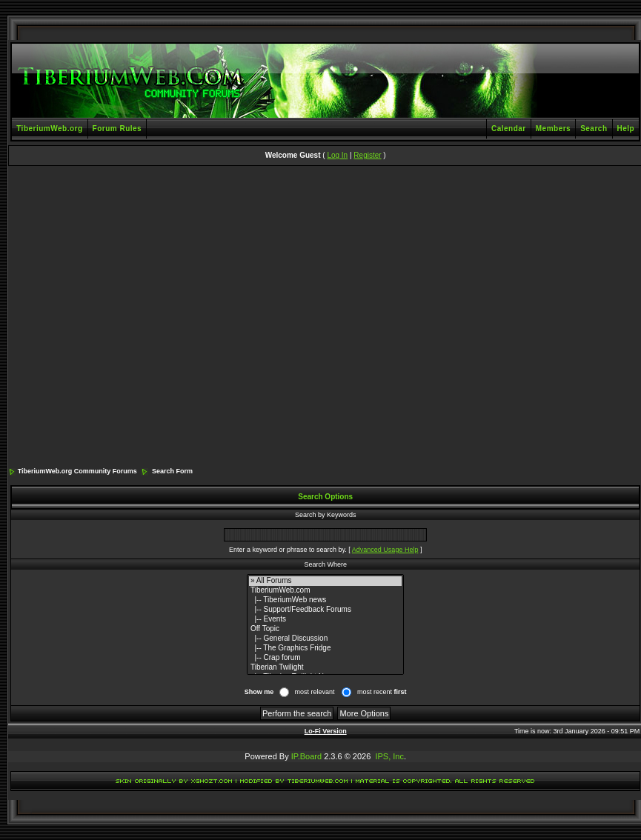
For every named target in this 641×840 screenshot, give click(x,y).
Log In (337, 155)
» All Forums (325, 581)
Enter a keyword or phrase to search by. (288, 550)
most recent (382, 692)
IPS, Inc (389, 756)
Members (553, 129)
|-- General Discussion (325, 639)
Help (626, 129)
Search (594, 129)
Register (367, 155)
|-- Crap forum (325, 658)
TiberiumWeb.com (325, 591)
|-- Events (325, 620)
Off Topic (325, 629)
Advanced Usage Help (385, 550)
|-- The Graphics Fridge (325, 649)
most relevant (314, 692)
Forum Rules (117, 129)
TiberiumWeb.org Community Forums (77, 471)
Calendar (509, 129)
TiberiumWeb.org (49, 129)
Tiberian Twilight (325, 668)
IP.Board (306, 756)
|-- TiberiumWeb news (325, 600)
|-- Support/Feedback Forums (325, 610)
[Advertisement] (143, 317)
